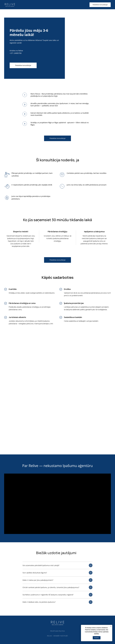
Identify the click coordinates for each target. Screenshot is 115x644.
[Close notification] (111, 626)
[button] (100, 5)
